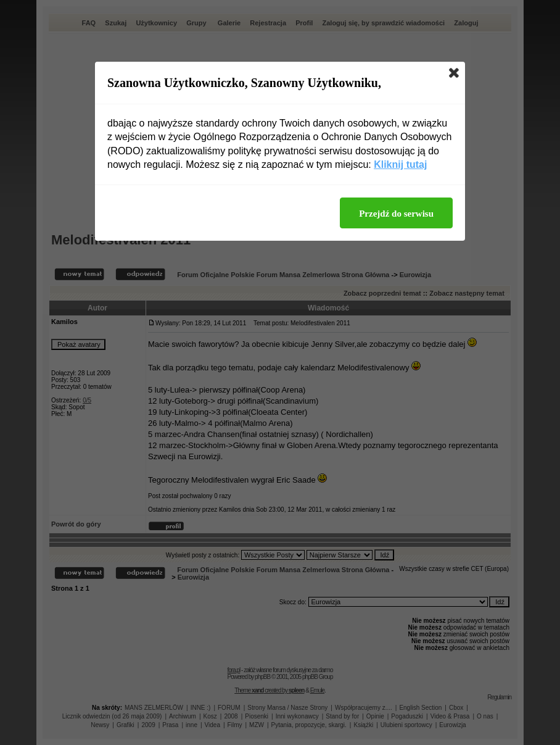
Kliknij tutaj (400, 164)
